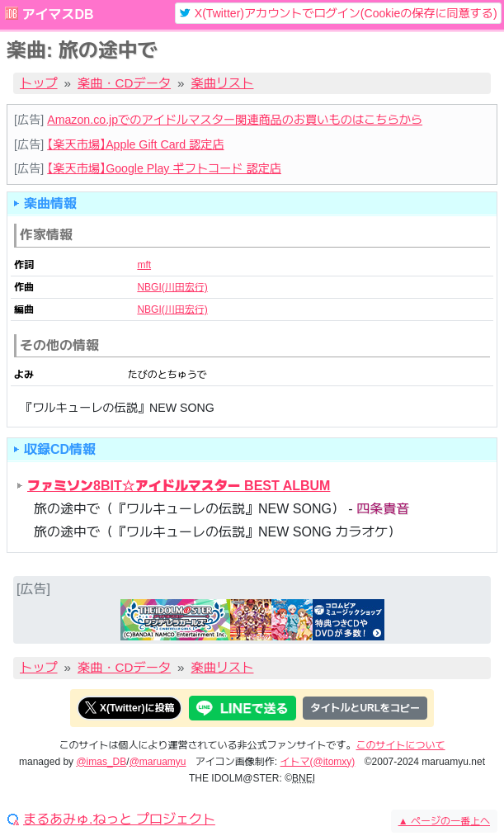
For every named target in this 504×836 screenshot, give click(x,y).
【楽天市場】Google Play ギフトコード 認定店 (164, 168)
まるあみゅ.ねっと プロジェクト (119, 819)
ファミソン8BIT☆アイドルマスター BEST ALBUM (179, 486)
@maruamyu (158, 762)
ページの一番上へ (444, 821)
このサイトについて (401, 745)
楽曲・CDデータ (124, 83)
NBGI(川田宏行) (172, 287)
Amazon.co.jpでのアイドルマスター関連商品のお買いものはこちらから (235, 120)
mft (144, 265)
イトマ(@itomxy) (318, 762)
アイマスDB (57, 14)
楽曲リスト (223, 83)
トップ (39, 83)
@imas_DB (101, 762)
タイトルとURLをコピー (365, 708)
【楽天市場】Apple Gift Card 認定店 (135, 144)
